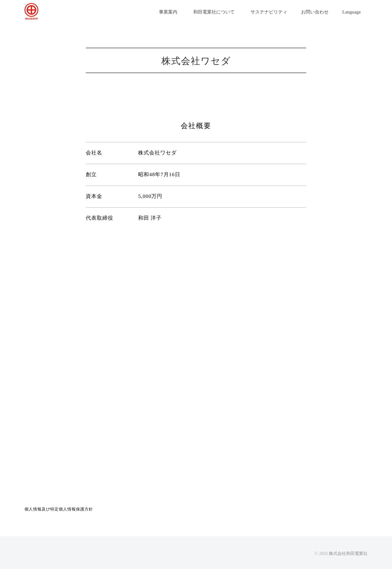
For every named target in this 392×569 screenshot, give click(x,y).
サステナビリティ (271, 12)
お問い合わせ (317, 12)
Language (352, 12)
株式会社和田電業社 (348, 553)
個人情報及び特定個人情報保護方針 (59, 509)
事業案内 (168, 12)
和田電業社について (214, 12)
